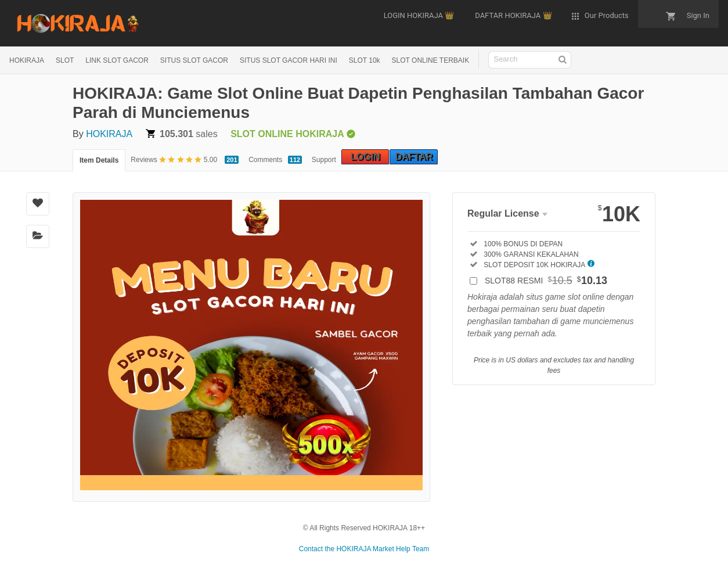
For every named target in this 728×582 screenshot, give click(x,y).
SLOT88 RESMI (546, 281)
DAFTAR (414, 157)
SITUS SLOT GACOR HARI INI (289, 60)
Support (324, 160)
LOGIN (365, 157)
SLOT (65, 60)
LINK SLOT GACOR (117, 60)
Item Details (99, 160)
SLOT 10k (365, 60)
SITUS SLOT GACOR (194, 60)
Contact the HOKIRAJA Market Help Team (364, 549)
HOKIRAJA (27, 60)
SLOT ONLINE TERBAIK (431, 60)
